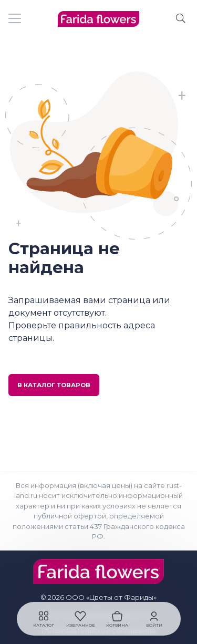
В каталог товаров (54, 385)
